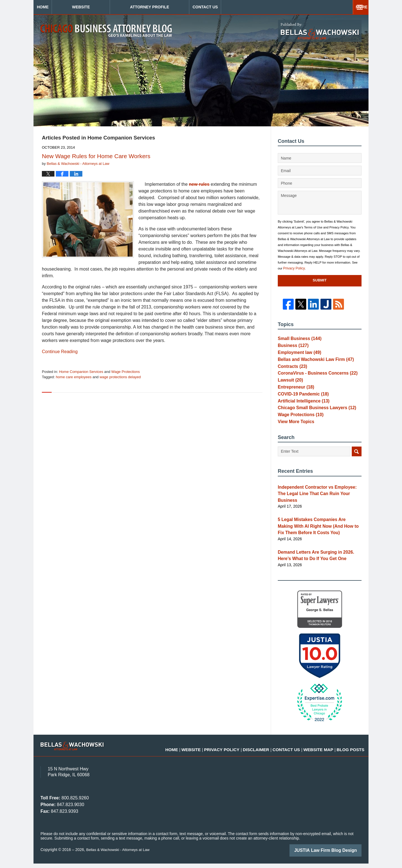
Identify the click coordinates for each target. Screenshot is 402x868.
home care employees (74, 377)
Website (114, 7)
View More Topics (294, 438)
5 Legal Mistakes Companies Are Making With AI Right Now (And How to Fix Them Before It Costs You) (316, 534)
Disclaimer (276, 751)
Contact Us (330, 7)
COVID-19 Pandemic (301, 405)
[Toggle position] (372, 690)
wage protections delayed (120, 377)
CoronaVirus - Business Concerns (314, 380)
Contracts (291, 372)
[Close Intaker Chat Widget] (384, 690)
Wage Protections (126, 372)
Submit (320, 280)
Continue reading (60, 352)
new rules (199, 184)
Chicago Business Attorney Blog (106, 31)
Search (357, 468)
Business (292, 347)
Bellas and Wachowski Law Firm (312, 363)
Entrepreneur (294, 396)
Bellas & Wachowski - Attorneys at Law (120, 855)
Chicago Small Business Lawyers (313, 421)
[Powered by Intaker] (355, 856)
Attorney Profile (183, 7)
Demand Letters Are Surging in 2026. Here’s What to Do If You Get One (318, 561)
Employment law (297, 355)
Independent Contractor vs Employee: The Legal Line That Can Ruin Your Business (317, 506)
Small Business (297, 339)
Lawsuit (289, 388)
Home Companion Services (81, 372)
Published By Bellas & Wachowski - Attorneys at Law (320, 31)
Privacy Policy (293, 268)
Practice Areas (260, 7)
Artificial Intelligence (301, 413)
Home (59, 7)
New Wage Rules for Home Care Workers (96, 156)
